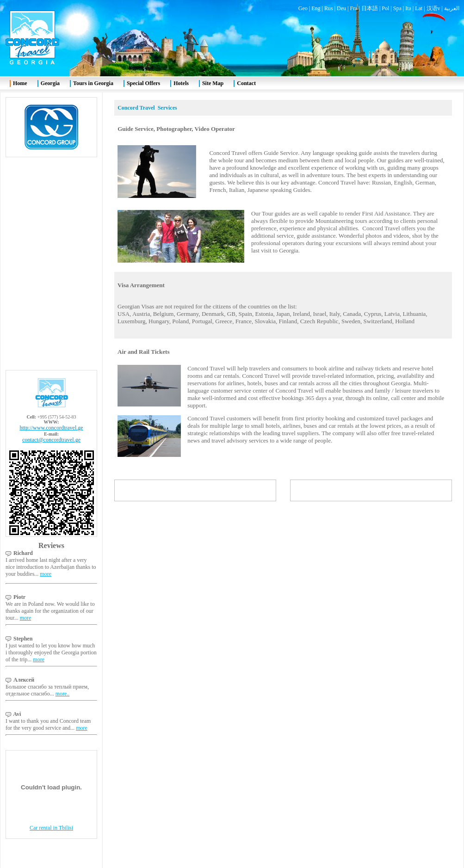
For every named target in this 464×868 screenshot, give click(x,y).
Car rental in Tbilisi (51, 828)
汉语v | (435, 8)
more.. (63, 694)
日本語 (370, 8)
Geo (303, 8)
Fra (353, 8)
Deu (341, 8)
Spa (397, 8)
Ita (408, 8)
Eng (316, 8)
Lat (419, 8)
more (46, 574)
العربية (452, 8)
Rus (329, 8)
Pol (385, 8)
